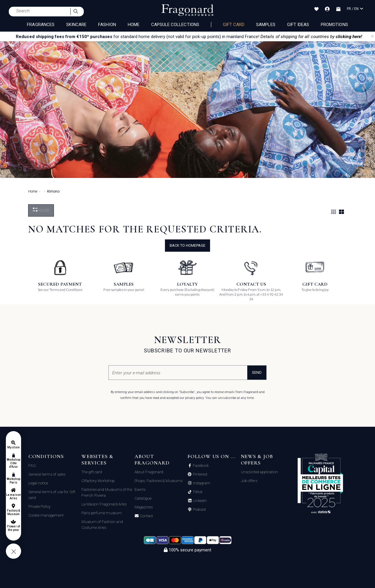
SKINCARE (76, 25)
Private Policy (39, 506)
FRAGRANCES (41, 25)
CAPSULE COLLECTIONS (175, 25)
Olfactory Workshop (98, 481)
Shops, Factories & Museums (158, 481)
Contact (146, 516)
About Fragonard (149, 472)
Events (140, 490)
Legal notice (38, 483)
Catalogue (143, 498)
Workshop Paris (13, 481)
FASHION (107, 25)
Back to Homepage (187, 245)
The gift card (92, 472)
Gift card (234, 25)
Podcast (199, 510)
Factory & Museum (13, 512)
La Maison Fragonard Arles (104, 504)
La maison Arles (13, 497)
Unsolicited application (259, 472)
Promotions (334, 25)
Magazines (144, 507)
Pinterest (200, 474)
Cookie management (46, 515)
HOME (134, 25)
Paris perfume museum (102, 513)
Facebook (200, 466)
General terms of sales (47, 474)
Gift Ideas (298, 25)
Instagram (201, 483)
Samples (266, 25)
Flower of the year (13, 528)
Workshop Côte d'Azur (13, 463)
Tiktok (197, 492)
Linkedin (199, 501)
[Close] (372, 36)
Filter (41, 210)
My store (13, 447)
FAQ (32, 466)
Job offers (249, 481)
